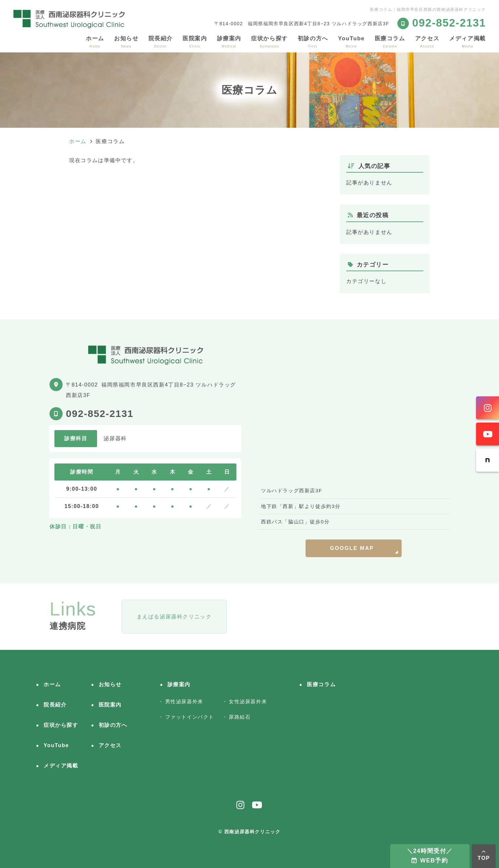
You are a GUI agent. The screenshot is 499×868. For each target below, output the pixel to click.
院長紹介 (161, 42)
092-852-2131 (100, 414)
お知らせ (126, 42)
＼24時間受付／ (430, 856)
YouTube (351, 42)
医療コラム (390, 42)
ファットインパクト (190, 717)
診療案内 (229, 42)
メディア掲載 (468, 42)
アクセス (427, 42)
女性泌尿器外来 (248, 701)
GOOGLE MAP (352, 548)
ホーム (95, 42)
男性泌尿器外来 (184, 701)
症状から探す (269, 42)
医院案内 (195, 42)
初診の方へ (313, 42)
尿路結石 (240, 717)
